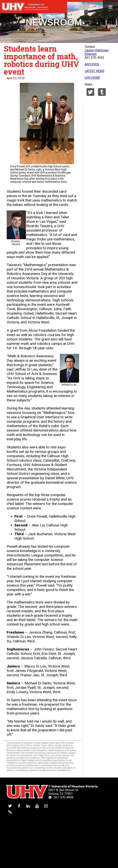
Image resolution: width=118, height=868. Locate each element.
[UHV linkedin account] (28, 806)
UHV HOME (92, 78)
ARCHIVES (92, 64)
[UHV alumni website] (10, 812)
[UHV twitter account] (10, 806)
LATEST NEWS (94, 71)
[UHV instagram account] (46, 806)
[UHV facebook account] (19, 806)
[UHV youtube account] (37, 806)
